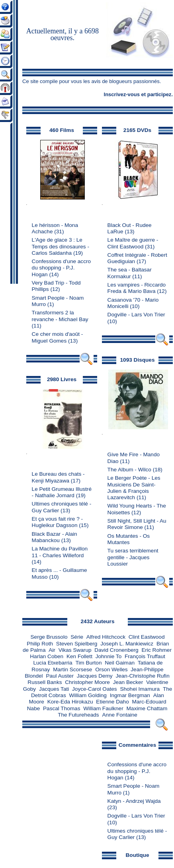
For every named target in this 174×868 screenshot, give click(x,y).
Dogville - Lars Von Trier (136, 315)
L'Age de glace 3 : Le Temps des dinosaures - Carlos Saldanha (61, 246)
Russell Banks (45, 682)
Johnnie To (109, 656)
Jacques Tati (54, 689)
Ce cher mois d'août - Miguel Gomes (58, 337)
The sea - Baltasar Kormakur (130, 273)
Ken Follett (79, 656)
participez (159, 94)
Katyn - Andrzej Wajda (134, 801)
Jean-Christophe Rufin (142, 676)
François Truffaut (145, 656)
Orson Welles (111, 669)
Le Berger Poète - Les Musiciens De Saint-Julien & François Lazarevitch (134, 488)
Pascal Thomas (62, 708)
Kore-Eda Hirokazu (70, 702)
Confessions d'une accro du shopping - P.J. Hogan (61, 268)
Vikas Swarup (75, 650)
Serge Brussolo (49, 637)
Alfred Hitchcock (106, 637)
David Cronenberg (116, 650)
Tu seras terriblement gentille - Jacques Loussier (133, 557)
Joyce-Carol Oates (95, 689)
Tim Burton (88, 663)
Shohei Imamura (140, 689)
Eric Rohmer (156, 650)
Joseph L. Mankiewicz (127, 644)
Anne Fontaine (119, 715)
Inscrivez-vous (122, 94)
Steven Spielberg (77, 644)
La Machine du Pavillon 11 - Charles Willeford (60, 552)
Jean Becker (128, 682)
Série (77, 637)
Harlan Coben (47, 656)
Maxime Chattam (147, 708)
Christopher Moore (87, 682)
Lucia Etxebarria (53, 663)
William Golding (88, 695)
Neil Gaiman (120, 663)
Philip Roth (40, 644)
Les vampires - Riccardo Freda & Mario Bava (137, 288)
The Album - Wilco (129, 470)
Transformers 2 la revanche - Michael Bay (60, 316)
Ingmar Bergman (130, 695)
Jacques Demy (95, 676)
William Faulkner (103, 708)
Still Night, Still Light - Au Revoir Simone (137, 524)
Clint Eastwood (147, 637)
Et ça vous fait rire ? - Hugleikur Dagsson (57, 522)
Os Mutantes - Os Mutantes (129, 539)
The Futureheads (78, 715)
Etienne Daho (112, 702)
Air (52, 650)
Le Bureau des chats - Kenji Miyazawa (58, 477)
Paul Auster (60, 676)
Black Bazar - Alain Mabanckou (55, 537)
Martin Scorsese (72, 669)
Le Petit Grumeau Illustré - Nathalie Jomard (62, 492)
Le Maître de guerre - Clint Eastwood (133, 243)
